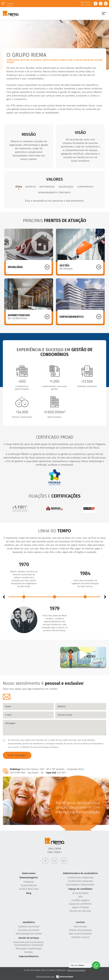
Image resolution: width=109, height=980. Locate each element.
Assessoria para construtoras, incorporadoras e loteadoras (29, 944)
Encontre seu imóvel (29, 930)
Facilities (29, 952)
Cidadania (29, 882)
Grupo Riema (11, 13)
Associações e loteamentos (80, 885)
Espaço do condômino (80, 889)
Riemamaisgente (29, 878)
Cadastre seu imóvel (29, 927)
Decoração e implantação (29, 949)
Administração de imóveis (29, 934)
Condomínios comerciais (80, 881)
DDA (80, 897)
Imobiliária (29, 922)
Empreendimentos (29, 956)
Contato (80, 922)
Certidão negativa (80, 900)
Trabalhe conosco (80, 937)
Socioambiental (29, 885)
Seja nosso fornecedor (80, 934)
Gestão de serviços (29, 938)
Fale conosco (80, 927)
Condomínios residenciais (80, 878)
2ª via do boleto (80, 893)
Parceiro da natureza (80, 911)
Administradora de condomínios (80, 873)
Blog (29, 893)
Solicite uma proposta (80, 930)
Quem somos (29, 873)
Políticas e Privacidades (76, 970)
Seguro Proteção (80, 907)
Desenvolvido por (55, 977)
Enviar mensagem (17, 755)
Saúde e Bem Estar (29, 889)
